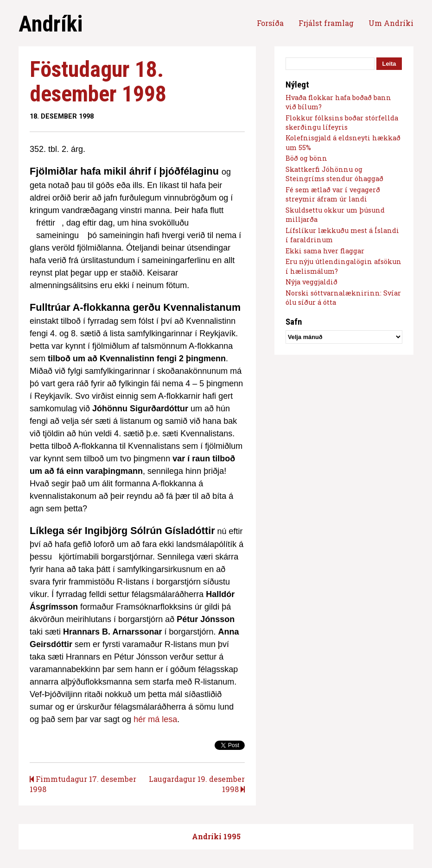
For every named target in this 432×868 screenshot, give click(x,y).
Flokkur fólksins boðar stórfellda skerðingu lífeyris (342, 123)
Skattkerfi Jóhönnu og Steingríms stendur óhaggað (334, 174)
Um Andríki (391, 23)
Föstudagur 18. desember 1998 (98, 82)
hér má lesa (155, 719)
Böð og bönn (306, 158)
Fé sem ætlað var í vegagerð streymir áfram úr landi (333, 194)
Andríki (51, 24)
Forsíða (270, 23)
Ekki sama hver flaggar (325, 251)
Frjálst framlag (326, 23)
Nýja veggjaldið (311, 282)
